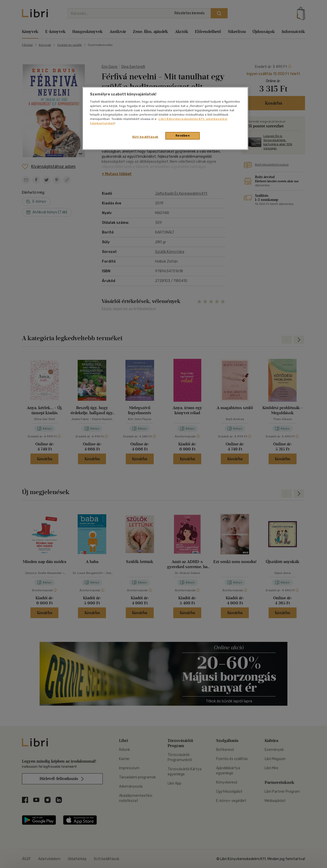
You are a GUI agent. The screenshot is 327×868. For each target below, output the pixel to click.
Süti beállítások (145, 137)
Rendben (183, 136)
